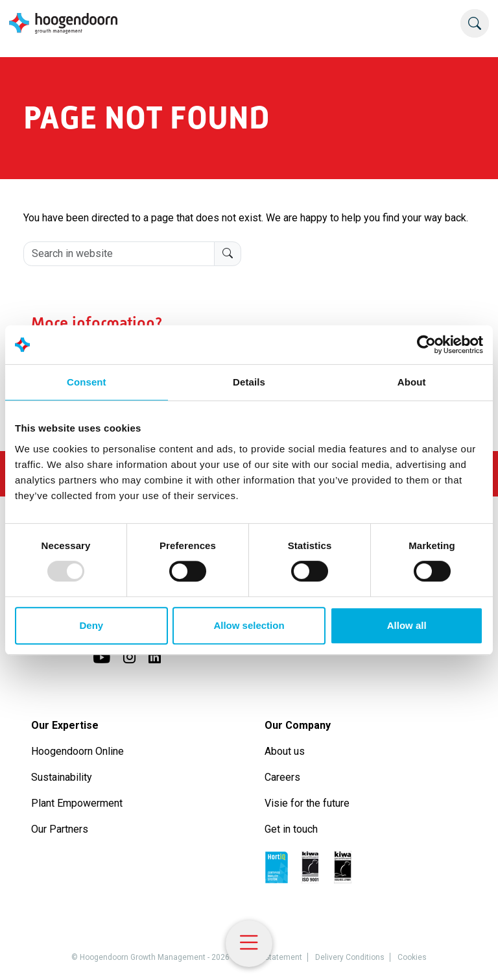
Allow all (407, 625)
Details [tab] (249, 382)
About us (286, 751)
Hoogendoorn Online (77, 751)
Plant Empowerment (78, 803)
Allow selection (249, 625)
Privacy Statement (269, 957)
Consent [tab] (87, 382)
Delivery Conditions (350, 957)
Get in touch (291, 829)
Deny (91, 625)
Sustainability (62, 777)
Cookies (412, 957)
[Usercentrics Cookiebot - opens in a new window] (426, 345)
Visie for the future (307, 803)
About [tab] (412, 382)
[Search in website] (119, 254)
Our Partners (60, 829)
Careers (282, 777)
